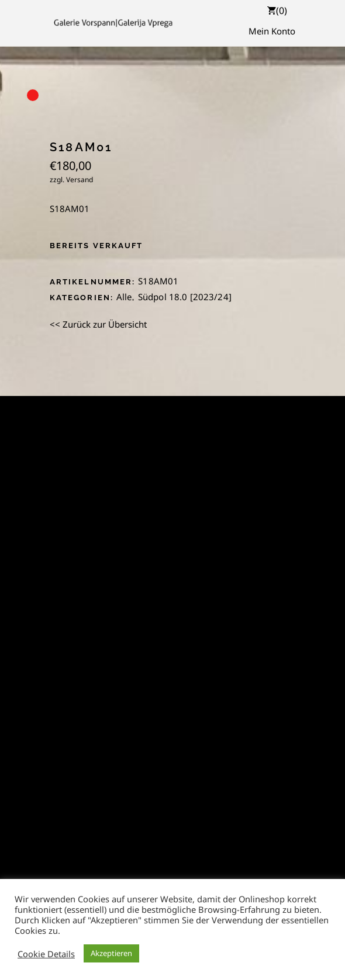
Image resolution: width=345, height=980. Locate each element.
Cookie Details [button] (46, 954)
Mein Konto (272, 31)
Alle (124, 297)
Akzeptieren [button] (111, 953)
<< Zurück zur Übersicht (98, 324)
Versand (80, 180)
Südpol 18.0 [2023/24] (185, 297)
